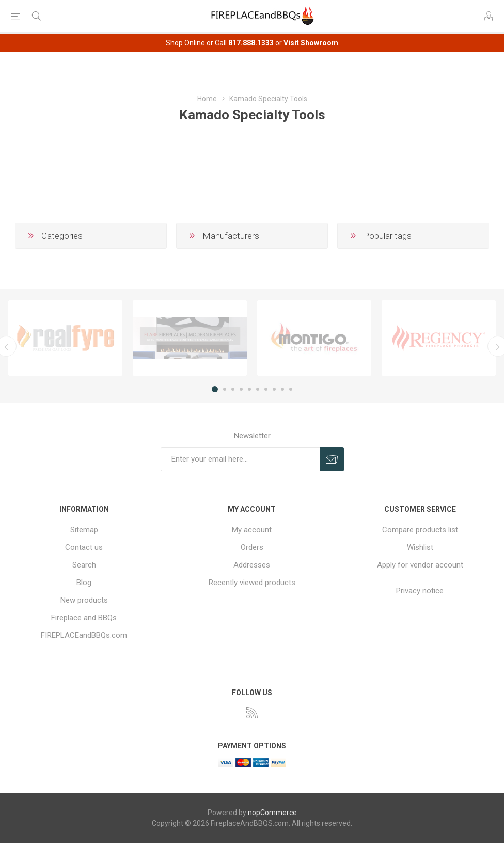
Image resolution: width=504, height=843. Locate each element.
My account (252, 530)
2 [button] (225, 389)
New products (84, 600)
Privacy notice (420, 591)
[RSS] (252, 713)
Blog (84, 583)
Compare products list (420, 530)
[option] (65, 338)
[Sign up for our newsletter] (240, 459)
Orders (252, 547)
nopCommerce (272, 813)
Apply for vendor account (420, 565)
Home (207, 99)
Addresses (252, 565)
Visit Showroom (311, 43)
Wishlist (420, 547)
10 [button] (291, 389)
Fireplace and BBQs (84, 618)
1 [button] (215, 389)
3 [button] (233, 389)
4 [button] (241, 389)
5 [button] (249, 389)
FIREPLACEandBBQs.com (84, 635)
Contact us (84, 547)
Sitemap (84, 530)
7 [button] (266, 389)
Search (84, 565)
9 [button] (282, 389)
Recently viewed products (252, 583)
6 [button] (258, 389)
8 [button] (274, 389)
